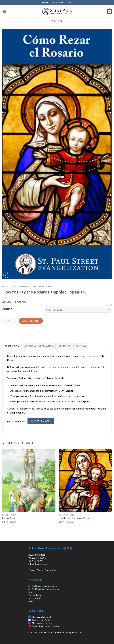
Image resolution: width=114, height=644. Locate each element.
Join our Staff (35, 598)
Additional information (39, 346)
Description (12, 346)
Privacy (32, 570)
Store (31, 592)
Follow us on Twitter (42, 620)
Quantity (8, 309)
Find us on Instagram (42, 623)
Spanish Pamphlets (43, 286)
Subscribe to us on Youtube (45, 626)
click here (39, 367)
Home (5, 286)
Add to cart (31, 321)
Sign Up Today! (41, 421)
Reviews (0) (64, 346)
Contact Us (51, 570)
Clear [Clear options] (109, 305)
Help (31, 601)
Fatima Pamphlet (11, 518)
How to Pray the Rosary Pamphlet (76, 518)
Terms (40, 570)
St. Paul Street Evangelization (43, 586)
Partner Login (35, 595)
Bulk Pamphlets (21, 286)
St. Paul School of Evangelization (44, 589)
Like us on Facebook (42, 617)
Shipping (81, 346)
